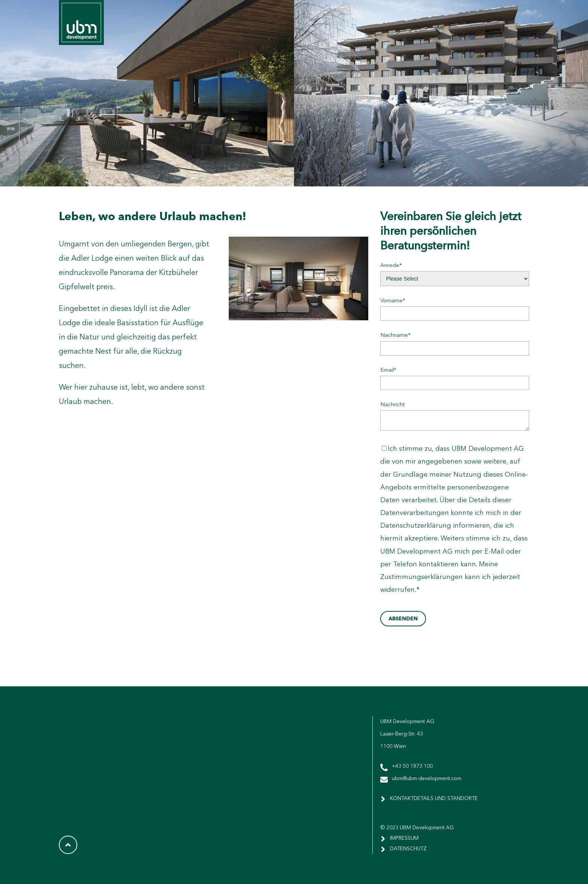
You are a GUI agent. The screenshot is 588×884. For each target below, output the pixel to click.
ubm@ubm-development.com (427, 778)
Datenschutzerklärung (416, 525)
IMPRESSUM (404, 838)
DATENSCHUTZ (408, 849)
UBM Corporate (81, 23)
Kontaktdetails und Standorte (434, 798)
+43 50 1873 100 (412, 766)
